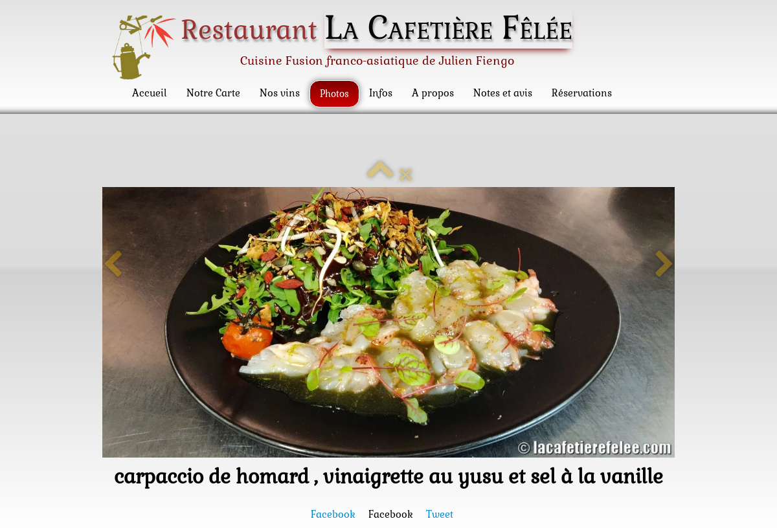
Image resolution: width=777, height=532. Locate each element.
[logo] (346, 47)
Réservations (582, 93)
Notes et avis (503, 93)
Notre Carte (213, 93)
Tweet (440, 514)
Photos (334, 94)
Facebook (333, 514)
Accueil (150, 93)
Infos (381, 93)
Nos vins (280, 93)
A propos (433, 93)
